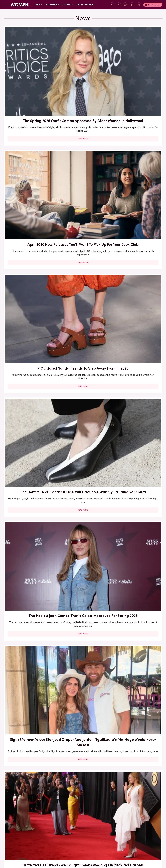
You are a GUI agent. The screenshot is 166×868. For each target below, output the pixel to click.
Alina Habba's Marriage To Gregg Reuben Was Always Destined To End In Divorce (83, 403)
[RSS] (139, 5)
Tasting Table (63, 844)
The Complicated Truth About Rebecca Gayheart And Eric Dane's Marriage (29, 656)
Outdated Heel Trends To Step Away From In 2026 (29, 737)
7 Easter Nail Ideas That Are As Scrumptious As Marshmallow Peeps (29, 316)
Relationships (85, 5)
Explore (50, 837)
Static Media (66, 823)
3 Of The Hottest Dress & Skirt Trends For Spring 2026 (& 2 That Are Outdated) (29, 403)
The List (97, 844)
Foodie (61, 837)
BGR (12, 837)
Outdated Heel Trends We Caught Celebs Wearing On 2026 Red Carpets (29, 232)
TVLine (124, 844)
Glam (107, 837)
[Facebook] (112, 5)
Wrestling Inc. (138, 844)
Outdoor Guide (112, 840)
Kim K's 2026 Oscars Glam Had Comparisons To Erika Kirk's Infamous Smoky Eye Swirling (137, 319)
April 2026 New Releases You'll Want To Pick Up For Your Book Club (83, 65)
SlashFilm (26, 844)
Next (88, 793)
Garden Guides (93, 837)
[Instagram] (125, 5)
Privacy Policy (88, 817)
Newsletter (153, 5)
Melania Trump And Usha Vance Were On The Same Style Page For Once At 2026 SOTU (83, 572)
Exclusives (52, 5)
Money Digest (80, 840)
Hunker (21, 840)
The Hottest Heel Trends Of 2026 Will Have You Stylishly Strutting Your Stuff (29, 151)
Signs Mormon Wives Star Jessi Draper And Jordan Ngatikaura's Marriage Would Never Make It (137, 151)
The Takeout (110, 844)
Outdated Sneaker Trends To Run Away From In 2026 (137, 230)
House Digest (149, 837)
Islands (32, 840)
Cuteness (38, 837)
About (73, 817)
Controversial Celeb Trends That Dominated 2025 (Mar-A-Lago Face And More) (83, 659)
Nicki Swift (96, 840)
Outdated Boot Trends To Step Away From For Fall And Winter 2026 (83, 740)
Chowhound (24, 837)
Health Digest (132, 837)
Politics (68, 5)
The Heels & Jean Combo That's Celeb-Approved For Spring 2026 (83, 149)
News (39, 5)
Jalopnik (43, 840)
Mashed (65, 840)
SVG (51, 844)
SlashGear (40, 844)
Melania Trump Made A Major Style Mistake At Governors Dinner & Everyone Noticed (137, 572)
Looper (54, 840)
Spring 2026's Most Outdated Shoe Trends (29, 484)
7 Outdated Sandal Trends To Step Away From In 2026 (137, 65)
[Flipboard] (132, 5)
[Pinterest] (119, 5)
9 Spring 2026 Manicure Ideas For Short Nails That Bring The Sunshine (83, 487)
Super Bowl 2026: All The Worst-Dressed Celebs (137, 737)
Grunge (117, 837)
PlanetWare (130, 840)
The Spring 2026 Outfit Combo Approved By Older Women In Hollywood (29, 68)
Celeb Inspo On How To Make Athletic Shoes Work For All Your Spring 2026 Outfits (83, 235)
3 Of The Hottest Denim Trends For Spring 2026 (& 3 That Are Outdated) (137, 656)
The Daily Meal (81, 844)
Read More (29, 101)
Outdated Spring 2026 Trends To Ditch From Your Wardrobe (137, 400)
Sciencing (144, 840)
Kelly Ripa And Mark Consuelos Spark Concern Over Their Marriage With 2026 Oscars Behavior (83, 319)
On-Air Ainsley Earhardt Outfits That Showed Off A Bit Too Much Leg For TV (29, 569)
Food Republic (75, 837)
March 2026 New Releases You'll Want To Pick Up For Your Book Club (137, 487)
